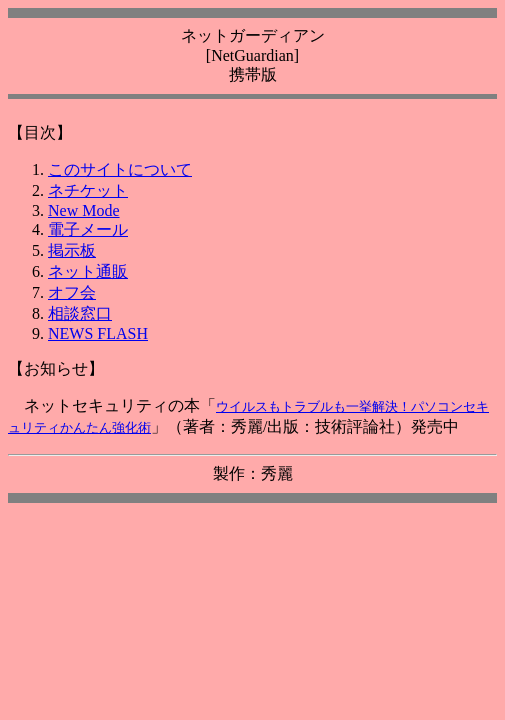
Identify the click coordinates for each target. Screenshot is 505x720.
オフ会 (72, 292)
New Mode (84, 210)
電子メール (88, 229)
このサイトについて (120, 169)
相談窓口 (80, 313)
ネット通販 (88, 271)
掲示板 (72, 250)
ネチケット (88, 190)
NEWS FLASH (98, 333)
